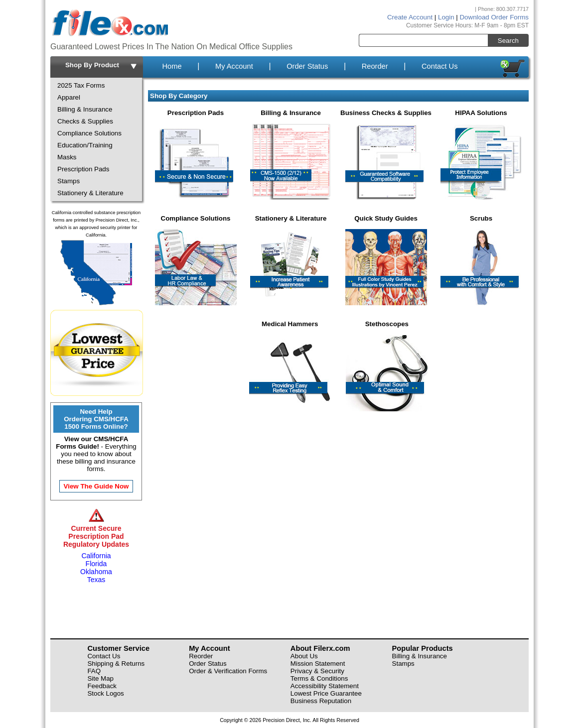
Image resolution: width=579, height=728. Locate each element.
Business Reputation (321, 701)
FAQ (94, 671)
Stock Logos (105, 693)
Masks (67, 157)
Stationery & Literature (90, 193)
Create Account (410, 17)
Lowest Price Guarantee (326, 693)
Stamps (69, 181)
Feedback (102, 686)
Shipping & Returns (116, 664)
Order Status (307, 66)
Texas (96, 580)
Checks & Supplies (85, 121)
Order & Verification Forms (228, 671)
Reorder (375, 66)
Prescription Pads (83, 169)
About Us (304, 656)
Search (508, 41)
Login (446, 17)
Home (172, 66)
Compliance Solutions (89, 133)
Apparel (69, 97)
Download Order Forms (494, 17)
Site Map (100, 678)
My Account (234, 66)
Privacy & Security (317, 671)
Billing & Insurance (85, 109)
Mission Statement (318, 664)
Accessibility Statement (325, 686)
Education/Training (85, 145)
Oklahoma (96, 572)
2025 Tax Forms (81, 85)
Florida (96, 564)
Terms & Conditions (319, 678)
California (96, 556)
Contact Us (440, 66)
